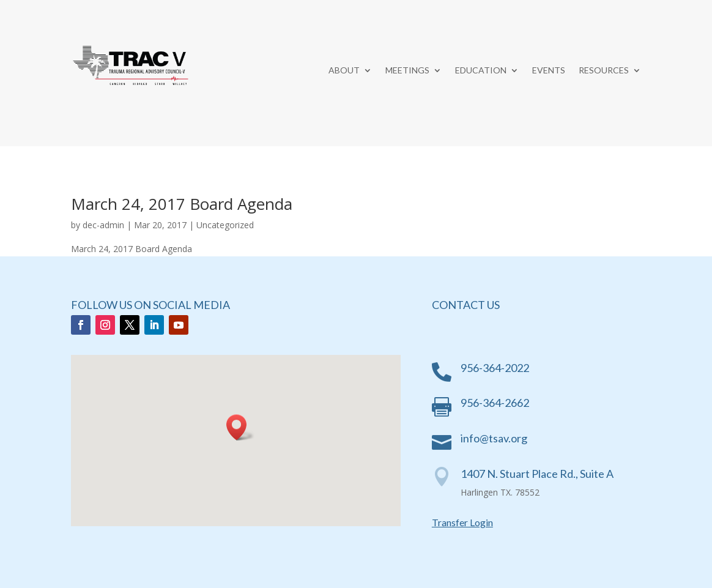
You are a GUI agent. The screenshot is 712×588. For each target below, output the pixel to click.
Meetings (407, 71)
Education (481, 71)
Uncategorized (225, 225)
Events (549, 71)
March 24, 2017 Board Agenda (182, 204)
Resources (604, 71)
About (344, 71)
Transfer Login (462, 522)
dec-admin (103, 225)
